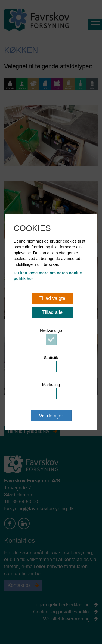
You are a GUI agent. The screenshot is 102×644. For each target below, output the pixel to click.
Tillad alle (52, 312)
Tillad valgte (52, 298)
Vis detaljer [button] (51, 416)
